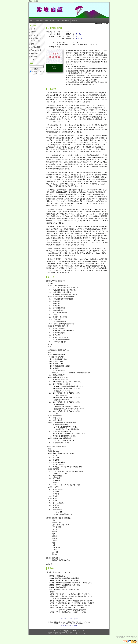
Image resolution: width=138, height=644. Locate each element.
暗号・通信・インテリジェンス (37, 40)
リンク (33, 60)
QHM (136, 638)
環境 (32, 44)
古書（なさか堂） (37, 50)
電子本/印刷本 (55, 20)
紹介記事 (34, 56)
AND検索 (34, 71)
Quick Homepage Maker (128, 637)
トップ (32, 20)
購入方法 (39, 20)
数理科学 (34, 32)
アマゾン (79, 36)
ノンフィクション (37, 35)
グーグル (79, 34)
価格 (46, 20)
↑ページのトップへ (66, 619)
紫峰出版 (68, 631)
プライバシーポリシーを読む (69, 625)
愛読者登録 (66, 20)
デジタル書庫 (35, 47)
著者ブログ (34, 53)
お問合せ (75, 20)
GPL (133, 638)
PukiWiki (122, 638)
